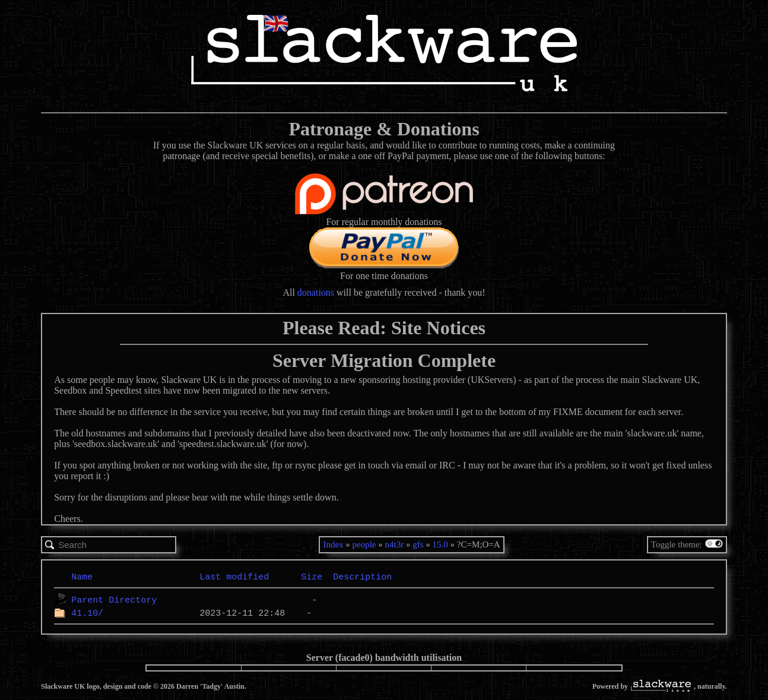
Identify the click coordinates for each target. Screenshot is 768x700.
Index (333, 544)
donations (316, 292)
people (364, 544)
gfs (418, 544)
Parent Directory (114, 600)
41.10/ (87, 613)
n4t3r (395, 544)
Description (362, 577)
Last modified (234, 577)
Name (82, 577)
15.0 (440, 544)
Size (312, 577)
